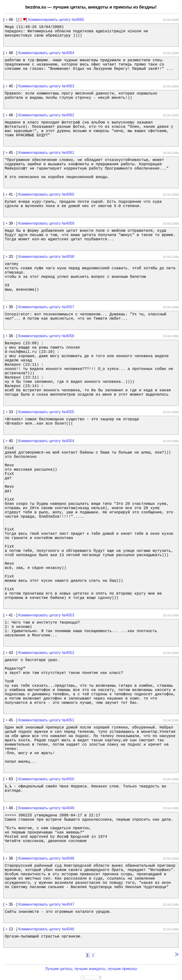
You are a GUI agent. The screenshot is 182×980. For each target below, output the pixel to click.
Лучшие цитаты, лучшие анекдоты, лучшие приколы (91, 969)
